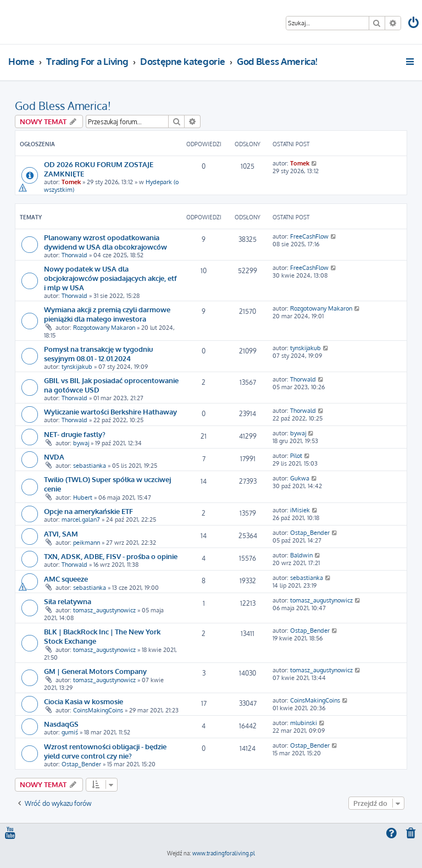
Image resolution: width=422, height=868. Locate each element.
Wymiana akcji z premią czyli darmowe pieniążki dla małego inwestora (107, 314)
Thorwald (74, 255)
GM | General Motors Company (95, 671)
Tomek (71, 182)
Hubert (83, 497)
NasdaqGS (61, 724)
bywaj (81, 443)
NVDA (54, 457)
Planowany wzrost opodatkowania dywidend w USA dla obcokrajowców (105, 242)
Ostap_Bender (310, 533)
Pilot (296, 456)
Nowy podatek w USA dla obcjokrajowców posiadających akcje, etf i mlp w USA (110, 278)
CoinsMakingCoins (98, 710)
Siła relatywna (68, 601)
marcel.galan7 (81, 519)
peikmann (87, 543)
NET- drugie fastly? (75, 434)
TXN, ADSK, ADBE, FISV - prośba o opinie (111, 556)
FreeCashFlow (309, 236)
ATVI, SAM (61, 533)
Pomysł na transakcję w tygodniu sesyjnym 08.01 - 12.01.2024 (98, 353)
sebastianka (90, 466)
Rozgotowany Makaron (104, 328)
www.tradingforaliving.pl (224, 853)
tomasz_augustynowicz (104, 610)
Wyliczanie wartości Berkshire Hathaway (110, 411)
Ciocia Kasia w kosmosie (84, 701)
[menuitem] (414, 24)
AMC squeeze (66, 579)
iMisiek (300, 510)
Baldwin (301, 555)
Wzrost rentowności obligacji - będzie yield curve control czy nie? (105, 751)
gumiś (70, 732)
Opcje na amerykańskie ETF (88, 511)
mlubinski (304, 723)
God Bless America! (63, 106)
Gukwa (300, 478)
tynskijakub (77, 367)
